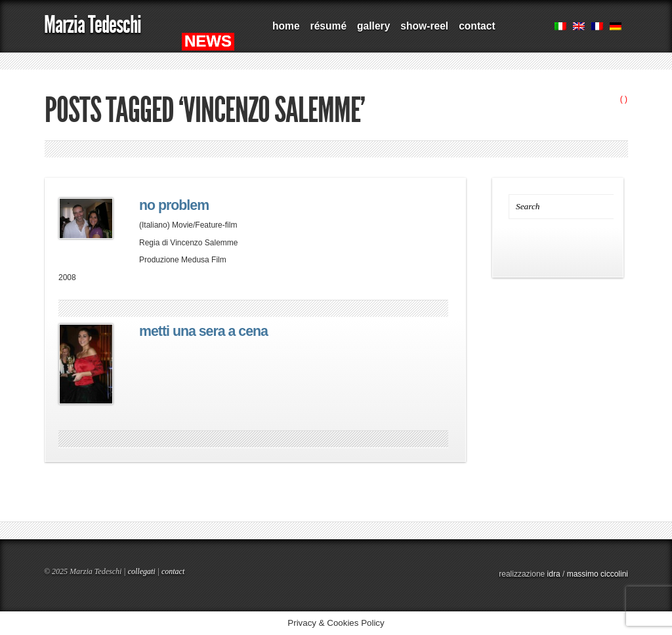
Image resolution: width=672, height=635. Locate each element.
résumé (328, 26)
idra (554, 574)
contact (477, 26)
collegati (142, 571)
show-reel (424, 26)
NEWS (208, 41)
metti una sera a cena (203, 331)
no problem (174, 205)
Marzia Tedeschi (93, 25)
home (286, 26)
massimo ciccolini (598, 574)
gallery (373, 26)
